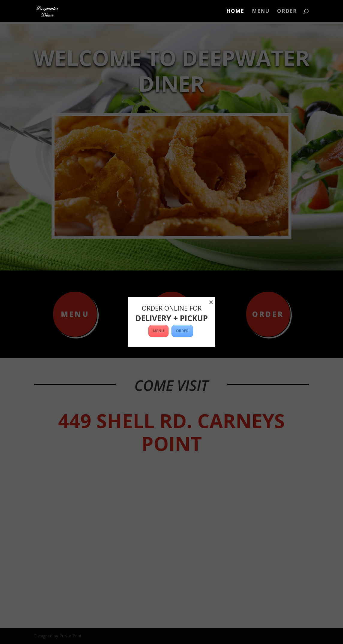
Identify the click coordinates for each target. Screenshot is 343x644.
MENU (158, 331)
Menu (261, 12)
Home (235, 12)
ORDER (287, 12)
